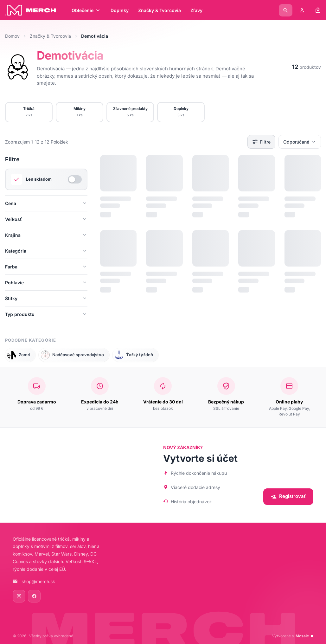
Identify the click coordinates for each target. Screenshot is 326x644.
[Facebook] (34, 596)
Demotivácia (70, 55)
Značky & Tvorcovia (50, 36)
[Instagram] (19, 596)
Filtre (261, 142)
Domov (12, 36)
